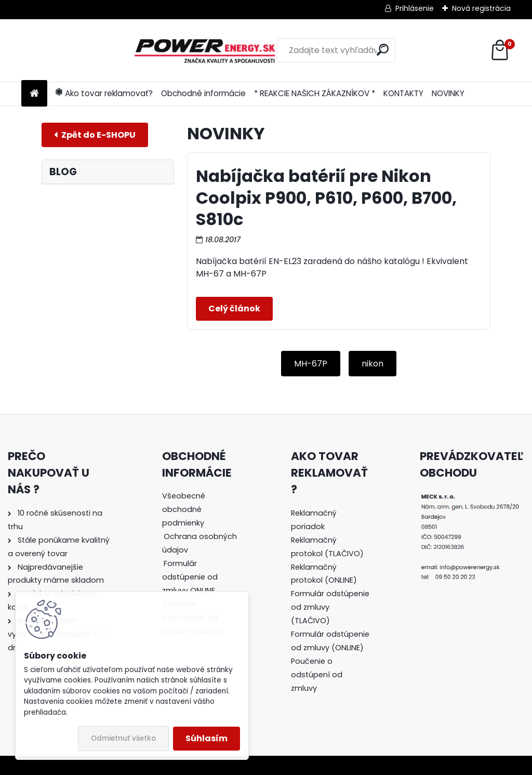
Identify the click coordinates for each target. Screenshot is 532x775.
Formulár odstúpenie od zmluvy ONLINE (190, 577)
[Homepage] (34, 94)
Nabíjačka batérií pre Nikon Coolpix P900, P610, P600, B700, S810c (326, 198)
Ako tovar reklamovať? (104, 93)
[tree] (202, 570)
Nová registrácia (481, 8)
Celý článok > (234, 309)
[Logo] (93, 50)
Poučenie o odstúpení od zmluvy (317, 675)
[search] (335, 50)
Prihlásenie (415, 8)
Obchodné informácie (203, 93)
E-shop (95, 135)
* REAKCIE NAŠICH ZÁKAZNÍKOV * (315, 93)
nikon (373, 364)
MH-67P (311, 364)
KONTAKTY (403, 93)
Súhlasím (207, 738)
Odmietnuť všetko (123, 738)
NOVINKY (448, 93)
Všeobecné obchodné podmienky (184, 509)
